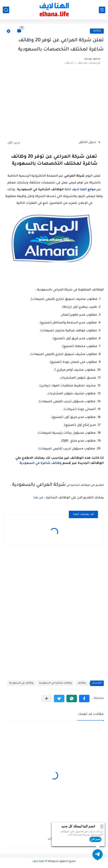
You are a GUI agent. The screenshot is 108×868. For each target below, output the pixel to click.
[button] (84, 699)
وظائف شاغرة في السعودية (41, 463)
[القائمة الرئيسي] (102, 10)
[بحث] (6, 10)
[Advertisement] (54, 104)
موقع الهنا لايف (84, 190)
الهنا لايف (38, 861)
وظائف (97, 31)
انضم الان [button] (95, 839)
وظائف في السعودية (21, 683)
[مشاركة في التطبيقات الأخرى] (47, 699)
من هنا (38, 498)
